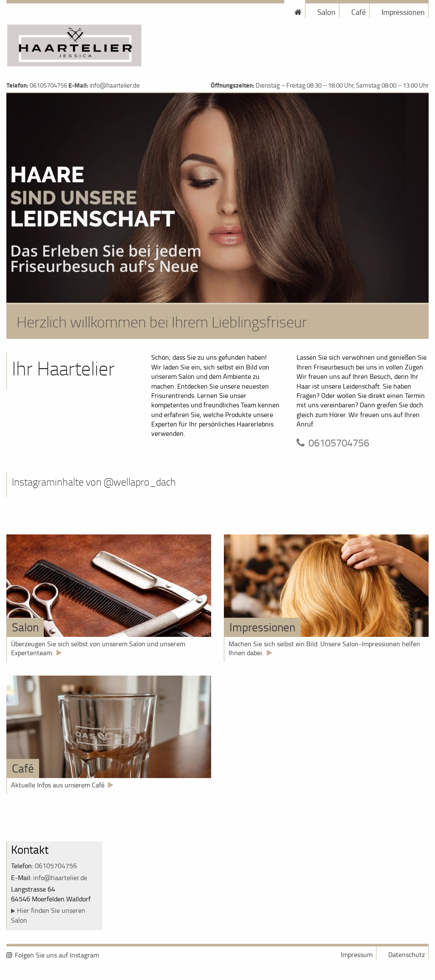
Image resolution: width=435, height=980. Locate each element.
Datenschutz (407, 954)
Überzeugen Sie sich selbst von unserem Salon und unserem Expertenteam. (98, 648)
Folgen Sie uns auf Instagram (57, 955)
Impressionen (403, 12)
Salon (326, 12)
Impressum (357, 954)
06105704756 (48, 85)
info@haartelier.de (115, 85)
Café (359, 12)
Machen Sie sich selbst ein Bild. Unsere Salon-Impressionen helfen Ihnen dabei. (324, 648)
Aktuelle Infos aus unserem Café (58, 785)
